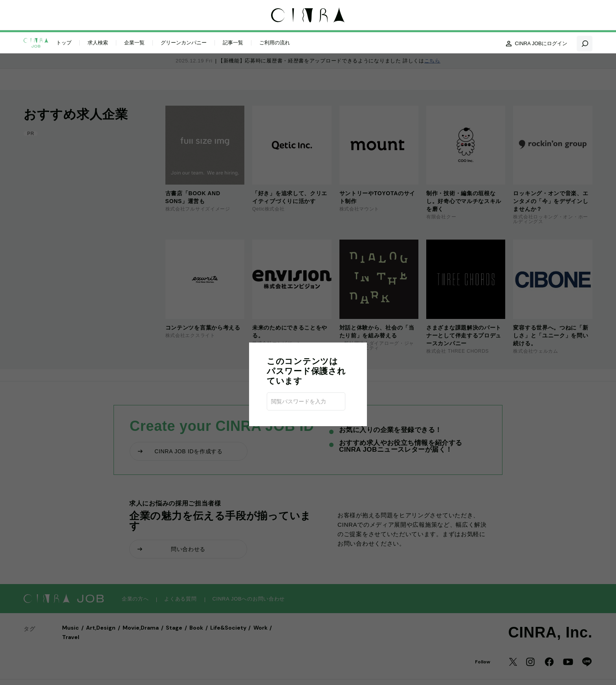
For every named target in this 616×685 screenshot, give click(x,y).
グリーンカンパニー (184, 42)
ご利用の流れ (275, 42)
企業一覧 (134, 42)
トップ (64, 42)
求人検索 (98, 42)
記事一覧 (233, 42)
